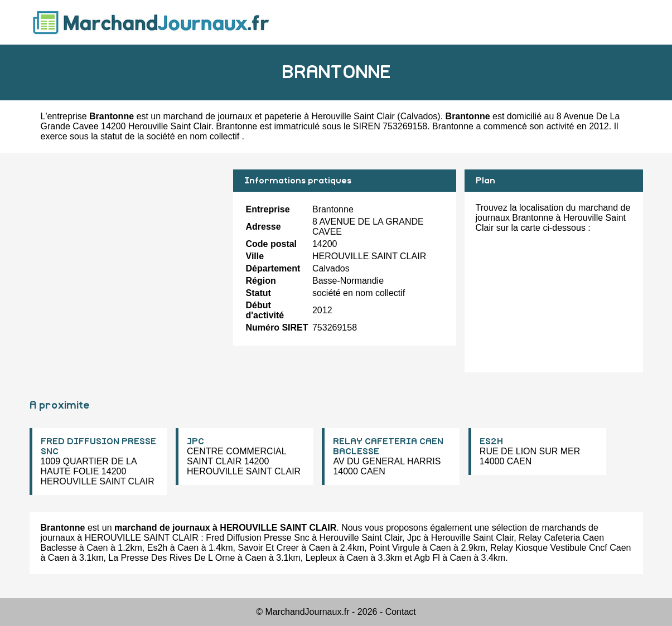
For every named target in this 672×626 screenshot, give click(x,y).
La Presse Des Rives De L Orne (171, 558)
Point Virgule (394, 548)
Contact (401, 612)
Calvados (419, 116)
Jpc (414, 538)
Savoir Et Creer (268, 548)
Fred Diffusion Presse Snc (258, 538)
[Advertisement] (127, 248)
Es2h (157, 548)
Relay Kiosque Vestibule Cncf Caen (561, 548)
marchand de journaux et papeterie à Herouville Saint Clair (279, 116)
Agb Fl (427, 558)
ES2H (491, 441)
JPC (195, 441)
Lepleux (321, 558)
